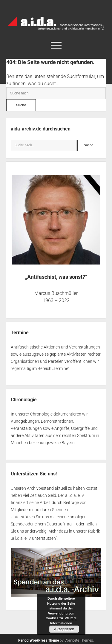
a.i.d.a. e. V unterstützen (34, 538)
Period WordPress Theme (39, 640)
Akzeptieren (64, 629)
